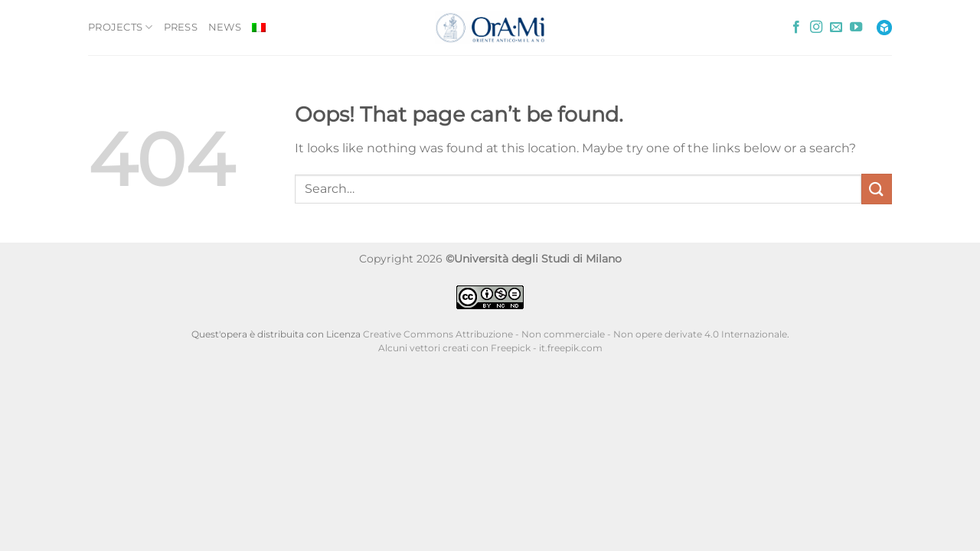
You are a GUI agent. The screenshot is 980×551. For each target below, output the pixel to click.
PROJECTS (121, 27)
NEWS (225, 27)
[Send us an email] (836, 28)
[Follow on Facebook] (796, 28)
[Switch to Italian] (259, 28)
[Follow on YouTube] (856, 28)
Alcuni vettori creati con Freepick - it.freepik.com (490, 348)
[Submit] (877, 189)
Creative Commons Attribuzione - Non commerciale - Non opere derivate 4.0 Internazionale (575, 334)
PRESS (181, 27)
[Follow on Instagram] (816, 28)
